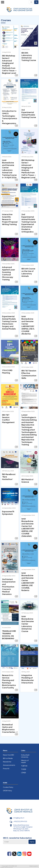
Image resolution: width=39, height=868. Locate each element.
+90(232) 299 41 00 (20, 821)
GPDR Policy (7, 791)
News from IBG (9, 755)
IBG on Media (8, 758)
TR (36, 2)
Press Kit (6, 768)
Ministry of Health (25, 761)
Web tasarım (34, 866)
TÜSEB (24, 769)
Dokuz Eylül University (25, 756)
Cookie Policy (8, 787)
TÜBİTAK (24, 766)
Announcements (9, 765)
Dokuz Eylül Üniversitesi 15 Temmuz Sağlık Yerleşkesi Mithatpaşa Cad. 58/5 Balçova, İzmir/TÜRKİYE (23, 828)
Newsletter (7, 762)
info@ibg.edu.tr (19, 818)
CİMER (24, 773)
